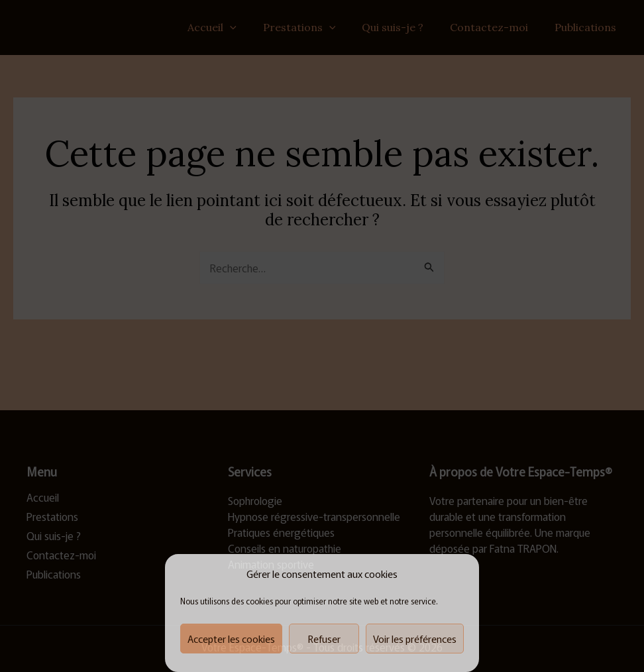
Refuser (324, 639)
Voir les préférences (415, 639)
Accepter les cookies (231, 639)
